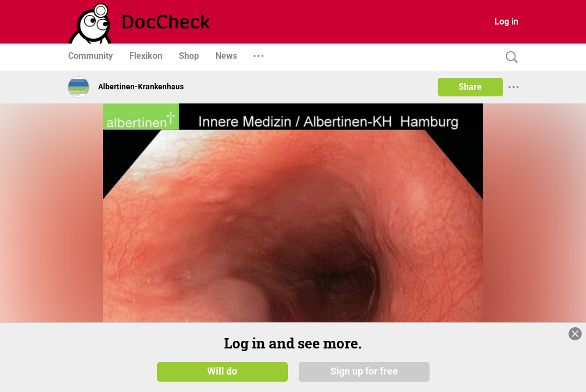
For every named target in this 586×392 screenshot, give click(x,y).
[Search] (509, 57)
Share (470, 87)
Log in (506, 22)
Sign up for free (364, 371)
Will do (222, 371)
